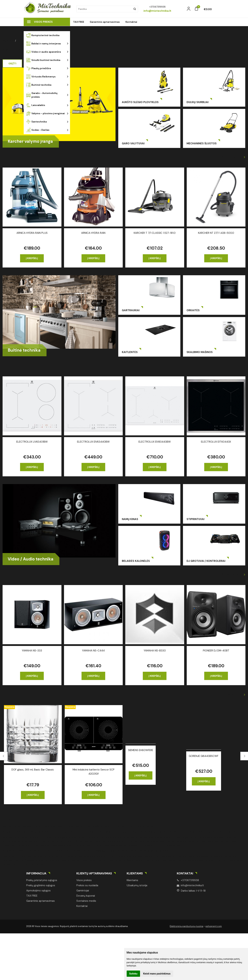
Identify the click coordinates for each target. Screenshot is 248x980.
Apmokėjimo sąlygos (38, 891)
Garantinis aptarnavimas (105, 22)
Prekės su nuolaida (87, 885)
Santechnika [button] (36, 122)
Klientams (135, 873)
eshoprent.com (214, 926)
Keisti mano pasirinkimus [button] (157, 974)
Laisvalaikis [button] (36, 105)
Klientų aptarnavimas (94, 873)
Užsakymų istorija (137, 885)
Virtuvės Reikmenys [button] (41, 77)
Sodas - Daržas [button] (38, 130)
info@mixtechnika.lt (190, 885)
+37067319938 (188, 880)
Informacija (36, 873)
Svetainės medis (86, 901)
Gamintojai (83, 891)
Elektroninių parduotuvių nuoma (186, 926)
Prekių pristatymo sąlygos (42, 880)
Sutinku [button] (133, 974)
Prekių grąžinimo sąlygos (41, 885)
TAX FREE (79, 22)
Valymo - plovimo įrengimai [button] (45, 113)
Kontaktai (131, 22)
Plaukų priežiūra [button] (39, 68)
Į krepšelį (32, 258)
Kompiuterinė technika (43, 35)
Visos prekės (40, 22)
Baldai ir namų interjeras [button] (44, 44)
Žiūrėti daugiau (232, 157)
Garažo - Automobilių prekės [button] (42, 95)
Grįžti (12, 63)
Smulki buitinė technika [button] (43, 60)
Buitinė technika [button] (39, 85)
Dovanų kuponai (86, 896)
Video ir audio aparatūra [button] (44, 52)
